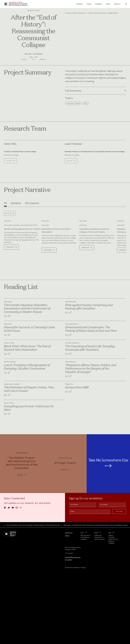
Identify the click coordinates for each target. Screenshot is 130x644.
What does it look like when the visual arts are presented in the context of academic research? (97, 593)
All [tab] (5, 250)
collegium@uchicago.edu (73, 625)
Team (33, 70)
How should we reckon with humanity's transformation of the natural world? (33, 593)
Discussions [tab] (32, 250)
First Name (74, 572)
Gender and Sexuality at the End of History (22, 297)
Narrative (43, 70)
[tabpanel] (65, 289)
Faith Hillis (28, 59)
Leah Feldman (37, 59)
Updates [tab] (16, 250)
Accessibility (69, 627)
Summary (24, 70)
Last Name (104, 572)
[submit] (126, 4)
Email (72, 579)
